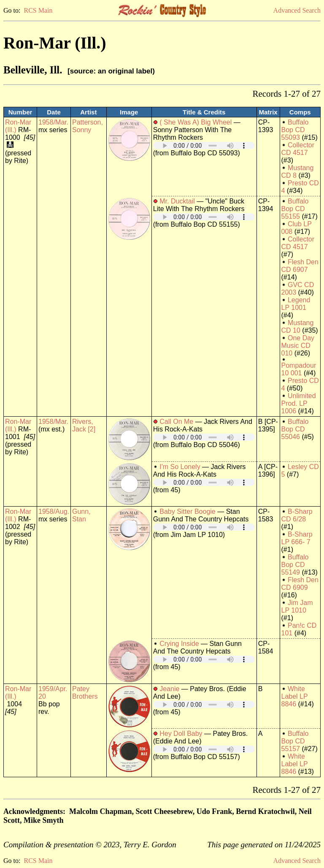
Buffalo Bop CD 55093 (295, 130)
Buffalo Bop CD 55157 (295, 741)
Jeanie (169, 689)
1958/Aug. (54, 511)
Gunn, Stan (81, 515)
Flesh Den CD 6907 (300, 266)
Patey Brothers (85, 693)
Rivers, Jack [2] (84, 425)
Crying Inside (179, 644)
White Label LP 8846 (295, 696)
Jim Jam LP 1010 (297, 606)
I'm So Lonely (180, 467)
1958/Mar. (53, 122)
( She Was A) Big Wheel (196, 122)
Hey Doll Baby (181, 734)
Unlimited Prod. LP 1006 (299, 403)
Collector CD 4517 (298, 149)
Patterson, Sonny (88, 126)
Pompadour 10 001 (299, 369)
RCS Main (38, 10)
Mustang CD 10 (298, 327)
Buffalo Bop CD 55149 (295, 565)
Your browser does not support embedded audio (204, 145)
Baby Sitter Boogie (188, 511)
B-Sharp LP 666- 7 (297, 538)
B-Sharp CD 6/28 (297, 515)
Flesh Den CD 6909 (300, 584)
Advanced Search (297, 10)
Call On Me (176, 422)
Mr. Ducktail (177, 201)
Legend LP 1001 (296, 304)
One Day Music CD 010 (298, 346)
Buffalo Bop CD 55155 (295, 209)
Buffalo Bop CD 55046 (295, 429)
